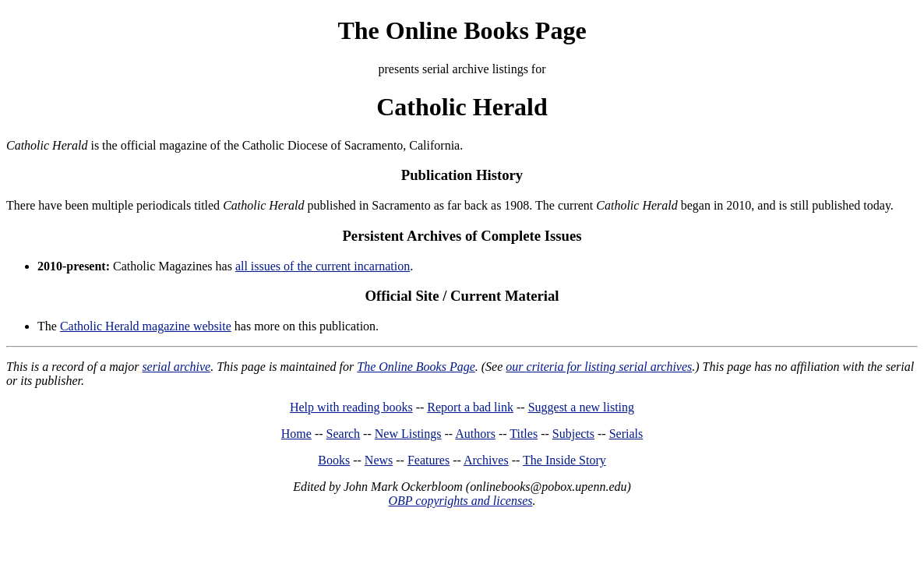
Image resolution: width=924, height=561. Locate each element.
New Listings (408, 434)
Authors (475, 434)
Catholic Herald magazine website (146, 326)
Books (334, 460)
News (379, 460)
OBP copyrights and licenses (460, 501)
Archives (486, 460)
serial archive (176, 367)
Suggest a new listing (581, 407)
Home (296, 434)
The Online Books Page (462, 30)
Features (428, 460)
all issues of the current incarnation (323, 266)
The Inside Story (564, 460)
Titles (524, 434)
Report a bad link (470, 407)
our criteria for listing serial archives (599, 367)
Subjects (573, 434)
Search (344, 434)
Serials (626, 434)
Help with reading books (351, 407)
